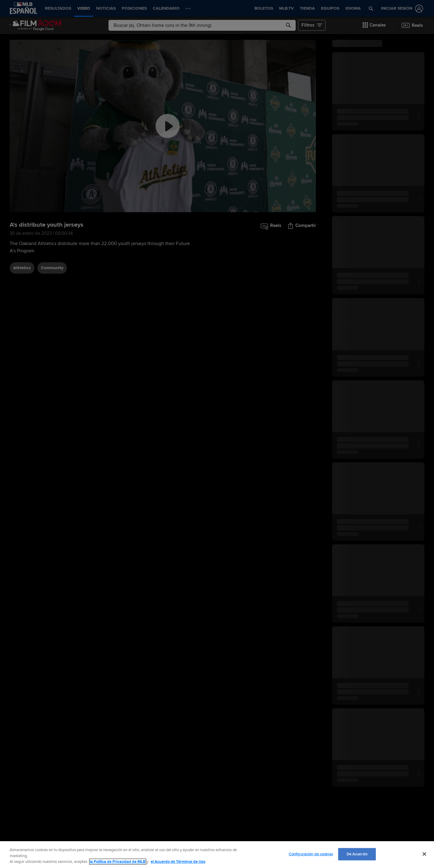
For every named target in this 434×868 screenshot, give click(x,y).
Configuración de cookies (311, 854)
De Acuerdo (357, 854)
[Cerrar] (424, 854)
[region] (217, 855)
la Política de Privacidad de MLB (118, 862)
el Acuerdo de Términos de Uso (178, 862)
